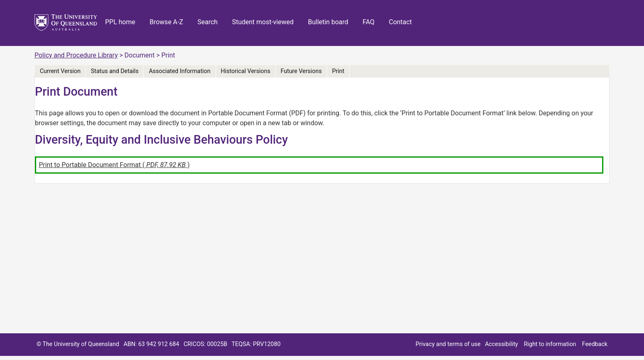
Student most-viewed (263, 22)
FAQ (369, 22)
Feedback (595, 344)
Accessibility (502, 344)
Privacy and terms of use (448, 344)
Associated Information (179, 71)
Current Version (60, 71)
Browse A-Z (166, 22)
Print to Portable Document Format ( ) (114, 165)
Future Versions (301, 71)
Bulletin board (328, 22)
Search (208, 22)
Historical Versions (246, 71)
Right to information (550, 344)
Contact (400, 22)
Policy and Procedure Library (76, 55)
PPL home (120, 22)
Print (338, 71)
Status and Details (115, 71)
